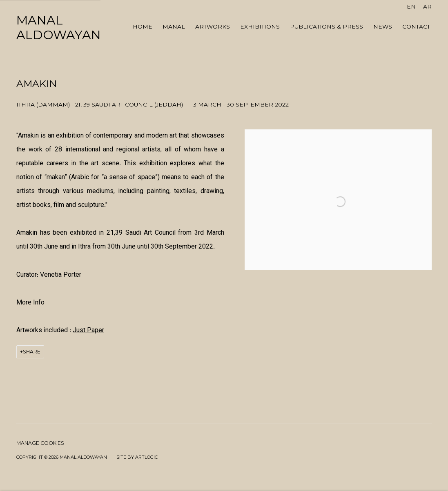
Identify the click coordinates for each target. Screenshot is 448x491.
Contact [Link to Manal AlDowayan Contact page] (416, 27)
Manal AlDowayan (59, 28)
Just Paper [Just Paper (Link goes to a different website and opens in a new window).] (88, 331)
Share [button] (32, 352)
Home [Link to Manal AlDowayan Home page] (143, 27)
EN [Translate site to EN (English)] (411, 7)
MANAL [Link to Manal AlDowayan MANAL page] (174, 27)
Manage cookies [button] (40, 443)
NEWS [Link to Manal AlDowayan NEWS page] (383, 27)
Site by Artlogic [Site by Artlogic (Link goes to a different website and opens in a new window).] (137, 457)
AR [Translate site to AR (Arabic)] (427, 7)
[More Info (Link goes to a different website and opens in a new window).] (30, 303)
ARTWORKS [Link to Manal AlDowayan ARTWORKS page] (213, 27)
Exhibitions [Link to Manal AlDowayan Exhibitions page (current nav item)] (260, 27)
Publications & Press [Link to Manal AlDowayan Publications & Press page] (327, 27)
